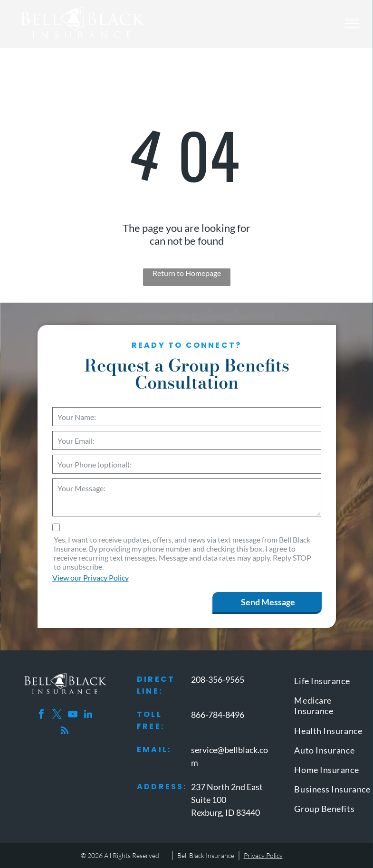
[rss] (65, 732)
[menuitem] (333, 683)
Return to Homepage (187, 273)
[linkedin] (88, 715)
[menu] (352, 24)
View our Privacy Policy (91, 577)
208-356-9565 (218, 679)
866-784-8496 (218, 715)
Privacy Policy (263, 855)
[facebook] (41, 715)
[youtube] (73, 715)
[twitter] (57, 715)
